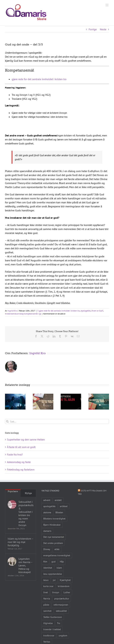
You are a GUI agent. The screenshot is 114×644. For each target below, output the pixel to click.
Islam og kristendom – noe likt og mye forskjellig (20, 542)
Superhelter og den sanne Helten (26, 439)
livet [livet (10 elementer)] (46, 592)
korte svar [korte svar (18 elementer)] (48, 586)
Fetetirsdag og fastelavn (21, 469)
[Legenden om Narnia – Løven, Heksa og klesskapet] (12, 561)
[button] (7, 402)
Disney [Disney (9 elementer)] (47, 549)
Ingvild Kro (12, 311)
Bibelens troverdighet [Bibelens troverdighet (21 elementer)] (54, 519)
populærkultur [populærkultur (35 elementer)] (62, 598)
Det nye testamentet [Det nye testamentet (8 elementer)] (54, 537)
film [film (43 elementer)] (45, 561)
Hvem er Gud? (97, 311)
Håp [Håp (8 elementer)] (62, 561)
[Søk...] (57, 421)
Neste (103, 29)
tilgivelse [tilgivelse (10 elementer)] (48, 623)
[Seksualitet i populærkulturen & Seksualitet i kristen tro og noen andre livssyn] (12, 504)
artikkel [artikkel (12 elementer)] (64, 506)
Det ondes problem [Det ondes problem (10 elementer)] (53, 543)
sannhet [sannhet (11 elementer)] (47, 611)
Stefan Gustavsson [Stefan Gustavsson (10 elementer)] (53, 617)
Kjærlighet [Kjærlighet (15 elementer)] (65, 580)
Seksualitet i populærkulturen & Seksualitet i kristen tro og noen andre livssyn (26, 513)
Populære (13, 491)
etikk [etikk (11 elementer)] (57, 549)
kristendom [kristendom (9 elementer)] (64, 586)
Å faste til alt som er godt (21, 447)
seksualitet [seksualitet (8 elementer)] (61, 611)
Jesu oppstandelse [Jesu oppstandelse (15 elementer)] (53, 574)
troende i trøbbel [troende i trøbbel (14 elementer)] (52, 629)
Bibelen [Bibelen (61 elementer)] (59, 512)
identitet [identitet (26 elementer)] (48, 568)
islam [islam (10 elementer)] (59, 568)
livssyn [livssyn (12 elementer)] (56, 592)
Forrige (93, 29)
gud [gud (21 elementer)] (53, 561)
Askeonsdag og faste (19, 462)
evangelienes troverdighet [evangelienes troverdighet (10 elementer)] (57, 555)
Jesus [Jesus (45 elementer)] (46, 580)
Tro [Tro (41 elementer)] (59, 623)
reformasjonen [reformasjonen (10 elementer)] (61, 605)
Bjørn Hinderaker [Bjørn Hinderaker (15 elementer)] (52, 525)
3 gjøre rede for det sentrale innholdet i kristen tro (59, 311)
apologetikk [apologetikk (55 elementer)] (49, 506)
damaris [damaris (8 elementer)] (47, 531)
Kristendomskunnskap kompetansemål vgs (23, 314)
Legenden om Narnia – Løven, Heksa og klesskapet (25, 565)
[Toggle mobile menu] (107, 5)
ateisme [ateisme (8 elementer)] (47, 512)
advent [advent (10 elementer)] (47, 500)
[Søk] (7, 421)
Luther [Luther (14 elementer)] (67, 592)
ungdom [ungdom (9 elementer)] (63, 635)
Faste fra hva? (15, 454)
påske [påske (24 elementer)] (46, 605)
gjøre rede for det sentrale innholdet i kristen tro (39, 79)
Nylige (28, 493)
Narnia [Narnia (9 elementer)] (47, 598)
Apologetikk (86, 311)
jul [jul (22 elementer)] (54, 580)
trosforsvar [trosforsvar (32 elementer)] (49, 635)
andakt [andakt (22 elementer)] (58, 500)
